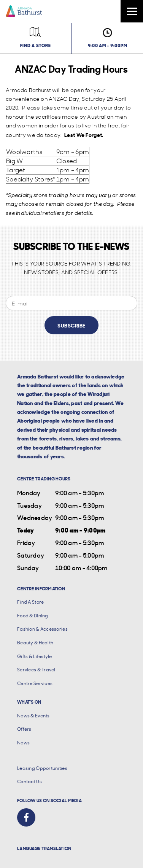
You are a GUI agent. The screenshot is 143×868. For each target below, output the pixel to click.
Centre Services (35, 683)
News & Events (33, 716)
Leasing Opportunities (42, 768)
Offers (24, 729)
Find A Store (30, 602)
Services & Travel (36, 670)
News (23, 743)
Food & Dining (33, 616)
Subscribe (71, 325)
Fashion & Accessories (42, 629)
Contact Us (29, 781)
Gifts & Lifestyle (35, 656)
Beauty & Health (35, 643)
